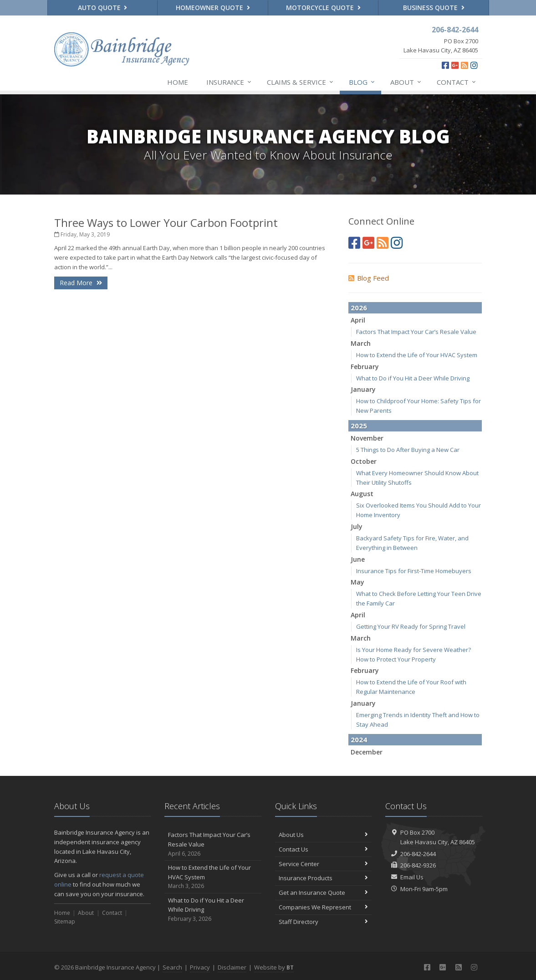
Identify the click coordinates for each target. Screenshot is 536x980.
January (363, 389)
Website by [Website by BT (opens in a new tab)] (274, 967)
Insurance (229, 82)
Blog (362, 82)
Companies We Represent (324, 907)
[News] (465, 65)
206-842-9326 (418, 865)
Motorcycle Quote (323, 8)
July (357, 526)
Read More (81, 283)
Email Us (412, 877)
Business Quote (434, 8)
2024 (359, 739)
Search (172, 967)
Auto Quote (103, 8)
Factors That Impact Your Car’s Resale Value (416, 332)
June (358, 559)
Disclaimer (232, 967)
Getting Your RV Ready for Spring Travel (411, 626)
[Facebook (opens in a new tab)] (445, 65)
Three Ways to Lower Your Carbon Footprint (166, 223)
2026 (359, 308)
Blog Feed (369, 278)
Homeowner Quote (213, 8)
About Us (324, 835)
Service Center (324, 864)
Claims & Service (301, 82)
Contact (457, 82)
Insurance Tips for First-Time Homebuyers (414, 571)
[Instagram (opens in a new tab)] (474, 65)
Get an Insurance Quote (324, 893)
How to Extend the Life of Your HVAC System (417, 355)
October (364, 461)
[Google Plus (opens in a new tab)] (455, 65)
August (362, 494)
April (358, 320)
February (365, 367)
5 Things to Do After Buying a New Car (408, 450)
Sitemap (65, 921)
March (361, 343)
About (406, 82)
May (357, 582)
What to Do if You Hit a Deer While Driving (413, 378)
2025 (359, 426)
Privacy (200, 967)
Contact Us (324, 849)
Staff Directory (324, 922)
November (367, 438)
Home (178, 82)
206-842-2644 (418, 854)
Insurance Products (324, 878)
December (367, 752)
